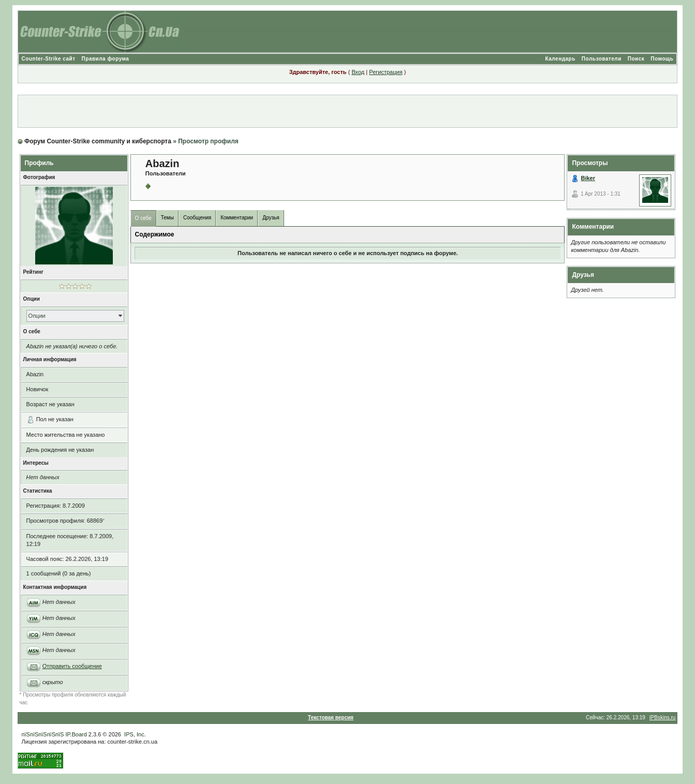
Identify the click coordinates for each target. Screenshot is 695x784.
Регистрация (386, 72)
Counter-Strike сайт (49, 59)
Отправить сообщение (72, 666)
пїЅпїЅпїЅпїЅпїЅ (43, 734)
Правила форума (106, 59)
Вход (358, 72)
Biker (588, 178)
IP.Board (76, 734)
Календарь (560, 59)
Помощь (662, 59)
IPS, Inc (134, 734)
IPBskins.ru (663, 718)
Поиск (636, 59)
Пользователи (602, 59)
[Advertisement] (348, 111)
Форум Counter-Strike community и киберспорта (98, 141)
